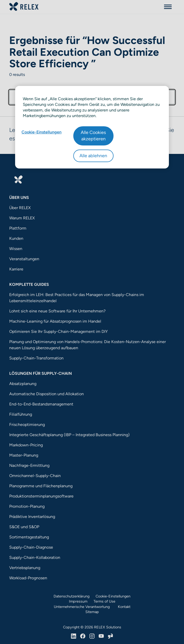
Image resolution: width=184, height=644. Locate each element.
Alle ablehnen (93, 156)
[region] (92, 127)
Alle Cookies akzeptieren (93, 136)
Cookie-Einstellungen (42, 132)
